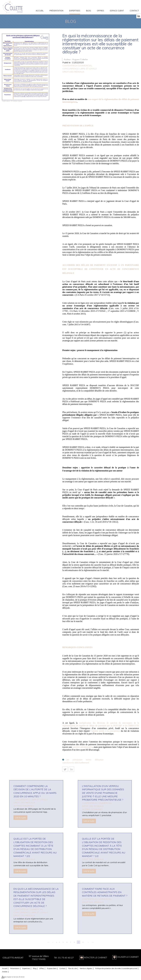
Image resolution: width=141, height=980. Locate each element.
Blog (88, 11)
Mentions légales (86, 968)
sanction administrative (83, 747)
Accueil (40, 11)
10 (83, 942)
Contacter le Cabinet (92, 958)
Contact (134, 11)
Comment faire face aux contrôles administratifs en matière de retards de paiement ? (105, 892)
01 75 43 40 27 (63, 958)
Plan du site (72, 968)
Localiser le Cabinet (126, 958)
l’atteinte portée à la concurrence (105, 731)
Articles (5, 972)
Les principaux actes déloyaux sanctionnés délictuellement (83, 761)
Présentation (56, 11)
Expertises (75, 11)
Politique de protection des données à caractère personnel (116, 968)
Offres (100, 11)
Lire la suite (20, 818)
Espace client (117, 11)
